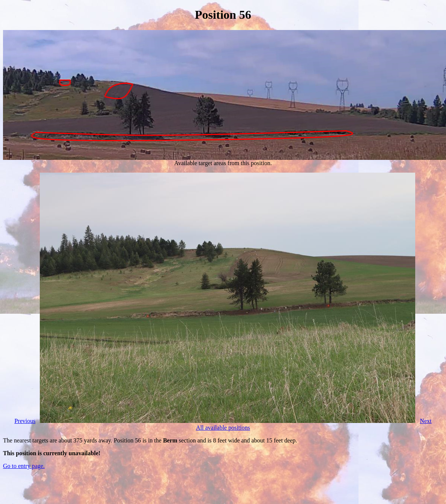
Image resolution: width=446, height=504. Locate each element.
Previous (25, 421)
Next (426, 421)
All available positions (223, 428)
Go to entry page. (24, 466)
